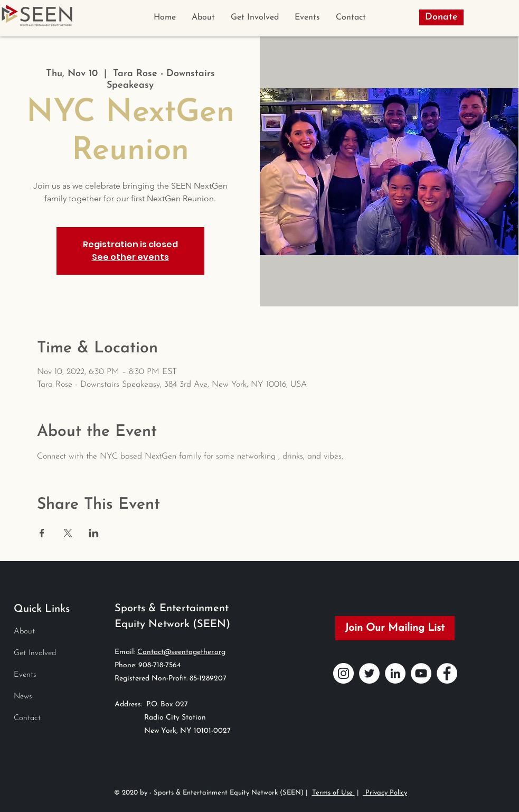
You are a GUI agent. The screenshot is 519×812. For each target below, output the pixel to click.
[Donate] (441, 17)
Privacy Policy (385, 793)
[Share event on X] (68, 533)
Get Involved (35, 653)
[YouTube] (421, 673)
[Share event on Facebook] (42, 533)
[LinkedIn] (395, 673)
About (24, 632)
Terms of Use (333, 793)
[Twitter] (369, 673)
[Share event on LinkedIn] (94, 533)
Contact (27, 718)
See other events (130, 257)
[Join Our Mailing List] (395, 628)
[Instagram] (343, 673)
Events (25, 675)
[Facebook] (447, 673)
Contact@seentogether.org (181, 652)
